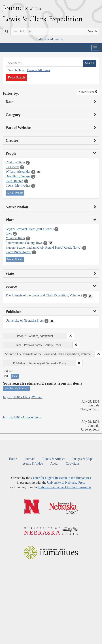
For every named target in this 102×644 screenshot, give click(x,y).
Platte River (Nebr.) (18, 252)
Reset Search (16, 77)
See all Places (15, 259)
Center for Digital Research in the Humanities (61, 478)
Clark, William (15, 162)
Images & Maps (83, 459)
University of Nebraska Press (25, 321)
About (54, 464)
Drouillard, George (18, 176)
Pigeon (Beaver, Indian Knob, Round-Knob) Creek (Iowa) (43, 248)
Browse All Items (39, 70)
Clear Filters (88, 92)
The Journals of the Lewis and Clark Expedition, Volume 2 (44, 295)
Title (7, 376)
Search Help (16, 70)
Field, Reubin (14, 181)
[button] (71, 336)
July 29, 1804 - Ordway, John (22, 417)
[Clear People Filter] (39, 172)
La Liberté (12, 167)
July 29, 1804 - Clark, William (23, 397)
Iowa (9, 234)
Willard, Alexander (18, 172)
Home (13, 459)
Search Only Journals (16, 388)
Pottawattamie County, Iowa (24, 243)
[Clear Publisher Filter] (52, 321)
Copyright (72, 464)
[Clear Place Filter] (51, 243)
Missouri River (15, 238)
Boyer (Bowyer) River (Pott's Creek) (30, 229)
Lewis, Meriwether (18, 186)
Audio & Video (33, 464)
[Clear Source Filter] (90, 296)
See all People (15, 193)
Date (15, 376)
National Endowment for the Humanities (65, 487)
